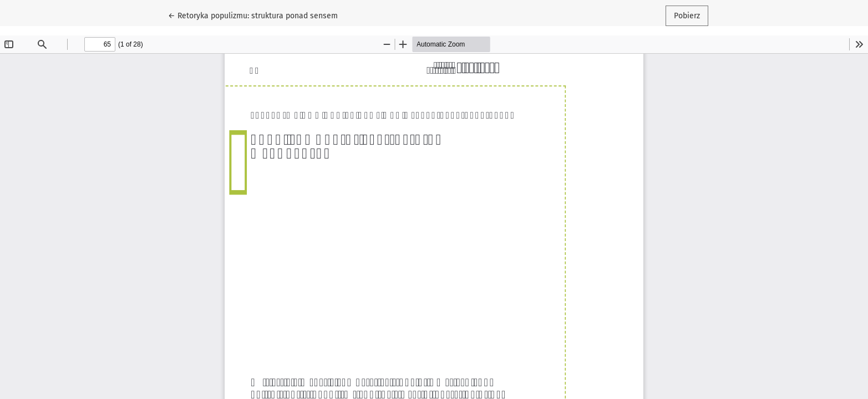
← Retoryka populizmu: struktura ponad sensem (253, 15)
